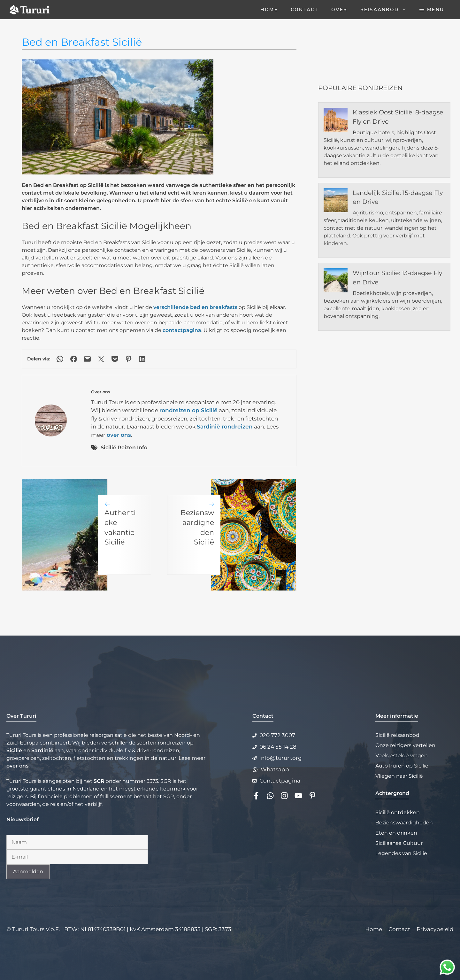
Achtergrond (392, 793)
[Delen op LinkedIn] (142, 359)
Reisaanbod (387, 10)
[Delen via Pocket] (115, 359)
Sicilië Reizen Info (124, 448)
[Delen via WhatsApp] (60, 359)
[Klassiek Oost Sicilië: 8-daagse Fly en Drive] (336, 121)
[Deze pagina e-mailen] (87, 359)
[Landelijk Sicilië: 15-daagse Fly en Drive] (336, 201)
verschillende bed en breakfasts (195, 307)
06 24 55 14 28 (278, 747)
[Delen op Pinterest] (129, 359)
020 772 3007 (277, 735)
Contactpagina (280, 781)
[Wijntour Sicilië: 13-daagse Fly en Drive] (336, 282)
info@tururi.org (281, 758)
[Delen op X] (101, 359)
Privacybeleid (435, 929)
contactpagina (182, 330)
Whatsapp (275, 769)
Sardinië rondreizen (225, 427)
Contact (305, 10)
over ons (119, 435)
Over (339, 10)
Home (269, 10)
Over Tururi (21, 716)
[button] (432, 10)
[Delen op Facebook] (74, 359)
